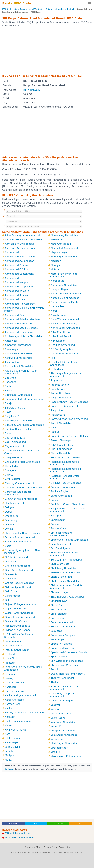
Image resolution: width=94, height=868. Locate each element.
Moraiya (55, 265)
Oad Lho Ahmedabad (63, 345)
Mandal (9, 760)
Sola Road (56, 631)
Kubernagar (12, 743)
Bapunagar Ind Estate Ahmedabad (25, 399)
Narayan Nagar (59, 289)
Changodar (11, 470)
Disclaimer (30, 847)
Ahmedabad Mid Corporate (20, 304)
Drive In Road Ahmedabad (20, 537)
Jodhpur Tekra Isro (15, 683)
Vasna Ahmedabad (61, 714)
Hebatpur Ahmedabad (18, 626)
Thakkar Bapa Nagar (62, 678)
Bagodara (10, 382)
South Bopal (58, 640)
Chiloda (9, 475)
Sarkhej (55, 524)
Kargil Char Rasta (15, 700)
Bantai (9, 391)
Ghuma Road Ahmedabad (20, 583)
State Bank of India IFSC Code (29, 9)
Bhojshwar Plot (13, 416)
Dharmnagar (12, 520)
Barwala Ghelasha (15, 408)
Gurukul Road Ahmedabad (20, 617)
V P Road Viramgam (62, 701)
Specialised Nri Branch (64, 648)
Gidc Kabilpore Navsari (18, 587)
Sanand (55, 500)
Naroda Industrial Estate (65, 302)
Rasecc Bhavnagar (61, 440)
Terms (39, 847)
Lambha (10, 751)
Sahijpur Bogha (59, 492)
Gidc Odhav (12, 592)
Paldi (53, 358)
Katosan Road (13, 704)
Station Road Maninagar (64, 665)
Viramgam (57, 739)
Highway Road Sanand (18, 630)
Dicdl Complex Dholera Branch (23, 533)
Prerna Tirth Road (61, 393)
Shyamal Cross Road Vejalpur (67, 597)
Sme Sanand (58, 618)
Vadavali (56, 705)
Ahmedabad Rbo (14, 315)
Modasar (56, 261)
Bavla (8, 412)
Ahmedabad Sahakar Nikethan (22, 319)
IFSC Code (7, 9)
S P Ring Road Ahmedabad (66, 483)
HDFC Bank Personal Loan (20, 838)
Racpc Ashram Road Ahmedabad (69, 402)
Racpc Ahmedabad (62, 398)
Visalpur (55, 752)
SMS (81, 824)
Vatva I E (56, 726)
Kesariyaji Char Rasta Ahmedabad (24, 713)
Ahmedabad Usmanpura (19, 332)
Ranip (54, 428)
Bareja (9, 403)
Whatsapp (58, 824)
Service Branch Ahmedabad (67, 560)
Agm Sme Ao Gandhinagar (20, 248)
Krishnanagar (13, 738)
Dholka (9, 529)
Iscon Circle (12, 659)
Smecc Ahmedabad (62, 622)
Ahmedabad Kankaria (17, 291)
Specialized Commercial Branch (69, 652)
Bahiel (9, 386)
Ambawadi (11, 341)
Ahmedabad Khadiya (17, 295)
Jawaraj (9, 678)
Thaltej (55, 682)
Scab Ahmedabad (61, 544)
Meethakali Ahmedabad (64, 248)
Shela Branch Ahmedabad (66, 581)
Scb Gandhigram (60, 548)
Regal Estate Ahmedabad (65, 458)
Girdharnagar (13, 596)
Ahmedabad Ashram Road (20, 257)
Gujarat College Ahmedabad (21, 604)
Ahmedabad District (65, 9)
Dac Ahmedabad (14, 503)
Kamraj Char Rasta (16, 691)
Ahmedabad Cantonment (19, 274)
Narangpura (58, 281)
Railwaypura (58, 415)
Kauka (9, 708)
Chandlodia (11, 466)
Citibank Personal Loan (18, 833)
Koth (8, 734)
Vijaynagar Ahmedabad (64, 735)
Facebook (13, 824)
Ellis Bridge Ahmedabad (19, 542)
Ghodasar (10, 579)
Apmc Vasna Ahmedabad (19, 354)
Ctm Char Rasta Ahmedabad (21, 499)
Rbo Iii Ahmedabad (62, 449)
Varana (55, 709)
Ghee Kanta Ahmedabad (19, 570)
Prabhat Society (60, 385)
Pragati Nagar (59, 389)
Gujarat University (15, 609)
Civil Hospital (12, 479)
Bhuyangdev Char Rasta (19, 421)
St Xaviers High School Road (67, 661)
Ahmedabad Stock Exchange (21, 328)
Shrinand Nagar (60, 592)
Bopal (8, 433)
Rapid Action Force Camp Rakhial (70, 436)
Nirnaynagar (58, 341)
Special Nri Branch (61, 644)
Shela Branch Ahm (61, 577)
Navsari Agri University (64, 324)
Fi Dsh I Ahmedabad (16, 557)
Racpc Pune (57, 411)
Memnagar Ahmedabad (64, 257)
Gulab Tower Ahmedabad (19, 613)
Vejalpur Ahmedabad (63, 731)
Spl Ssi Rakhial (59, 657)
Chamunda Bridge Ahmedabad (23, 462)
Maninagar (57, 240)
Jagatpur (10, 663)
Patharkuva (57, 369)
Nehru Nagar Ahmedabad (65, 328)
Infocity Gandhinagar (17, 650)
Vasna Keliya (58, 718)
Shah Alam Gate (60, 564)
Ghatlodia (10, 562)
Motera (55, 270)
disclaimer (9, 769)
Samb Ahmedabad (61, 496)
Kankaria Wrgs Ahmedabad (20, 696)
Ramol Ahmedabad (62, 423)
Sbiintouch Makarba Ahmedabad (69, 540)
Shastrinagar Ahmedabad (65, 573)
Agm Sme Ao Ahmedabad (20, 244)
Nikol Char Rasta (60, 332)
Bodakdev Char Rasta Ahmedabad (25, 425)
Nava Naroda (58, 315)
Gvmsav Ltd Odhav (16, 622)
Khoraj (9, 725)
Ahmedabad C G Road (18, 270)
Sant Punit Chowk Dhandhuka (68, 504)
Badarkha (10, 378)
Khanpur (10, 717)
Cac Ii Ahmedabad (15, 442)
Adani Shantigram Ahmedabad (23, 235)
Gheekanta (11, 574)
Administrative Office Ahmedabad (24, 240)
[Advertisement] (47, 51)
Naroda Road (58, 307)
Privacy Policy (51, 847)
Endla (8, 546)
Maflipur (10, 755)
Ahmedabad (12, 252)
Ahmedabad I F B (15, 278)
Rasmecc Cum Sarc (62, 445)
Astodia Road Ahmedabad (20, 366)
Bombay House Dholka (18, 429)
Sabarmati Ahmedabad (64, 487)
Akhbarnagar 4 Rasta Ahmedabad (24, 337)
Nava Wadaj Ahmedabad (65, 319)
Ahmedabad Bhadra (16, 265)
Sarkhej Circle (59, 529)
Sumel (54, 670)
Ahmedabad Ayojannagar (19, 261)
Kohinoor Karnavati (16, 730)
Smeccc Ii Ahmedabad (64, 627)
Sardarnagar (58, 520)
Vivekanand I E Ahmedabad (66, 756)
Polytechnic (57, 381)
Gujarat (49, 9)
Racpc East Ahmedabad (64, 406)
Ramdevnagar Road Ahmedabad (69, 419)
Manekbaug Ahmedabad (65, 235)
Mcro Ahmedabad (61, 244)
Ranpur (55, 432)
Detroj (9, 512)
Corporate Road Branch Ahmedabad (18, 493)
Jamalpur (10, 674)
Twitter (36, 824)
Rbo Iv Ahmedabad (62, 453)
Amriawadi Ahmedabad (18, 345)
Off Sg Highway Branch (64, 349)
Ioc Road (10, 654)
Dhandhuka (12, 516)
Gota (8, 600)
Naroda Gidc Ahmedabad (65, 298)
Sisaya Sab (57, 605)
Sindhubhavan (59, 601)
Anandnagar (12, 349)
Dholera (10, 525)
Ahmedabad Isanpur (17, 282)
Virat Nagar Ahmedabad (65, 744)
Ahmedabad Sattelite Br (19, 324)
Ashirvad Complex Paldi (18, 358)
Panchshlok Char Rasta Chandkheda (64, 364)
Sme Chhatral (59, 610)
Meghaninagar (59, 252)
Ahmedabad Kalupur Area (20, 287)
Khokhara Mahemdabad (19, 721)
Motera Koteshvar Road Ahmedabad (64, 275)
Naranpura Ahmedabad (64, 285)
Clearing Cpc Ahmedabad (20, 483)
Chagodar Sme (13, 458)
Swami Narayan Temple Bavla (68, 674)
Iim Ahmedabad (14, 641)
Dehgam (10, 507)
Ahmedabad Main (15, 300)
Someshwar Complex (63, 635)
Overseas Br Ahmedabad (65, 354)
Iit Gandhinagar (14, 646)
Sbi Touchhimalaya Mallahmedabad (61, 534)
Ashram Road (13, 362)
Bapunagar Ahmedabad (18, 395)
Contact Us (64, 847)
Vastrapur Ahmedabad (64, 722)
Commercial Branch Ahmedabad (23, 488)
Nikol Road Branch (61, 337)
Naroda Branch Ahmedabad (67, 294)
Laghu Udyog (13, 747)
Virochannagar (59, 748)
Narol (54, 311)
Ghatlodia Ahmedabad (18, 566)
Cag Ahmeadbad (15, 446)
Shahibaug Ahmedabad (64, 568)
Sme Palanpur (59, 614)
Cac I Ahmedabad (15, 438)
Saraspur (56, 516)
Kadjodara (11, 687)
